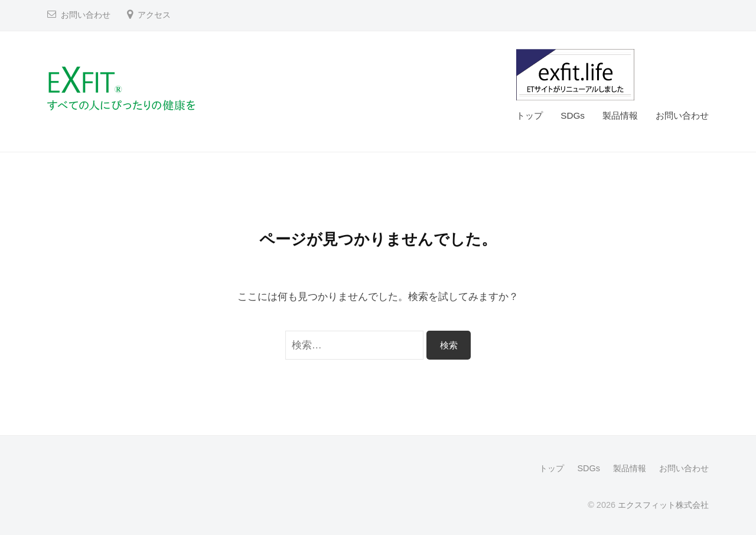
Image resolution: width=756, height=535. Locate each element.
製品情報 (620, 115)
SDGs (573, 115)
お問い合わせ (86, 15)
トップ (529, 115)
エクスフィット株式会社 (663, 505)
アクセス (154, 15)
